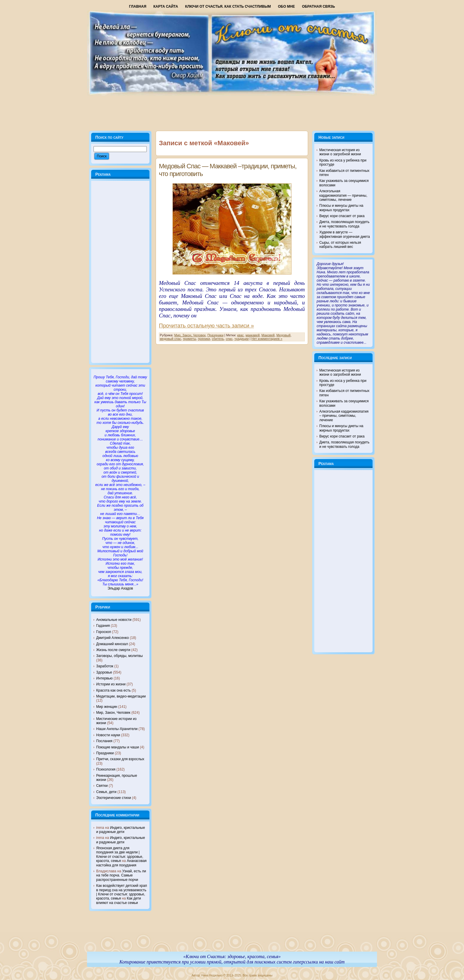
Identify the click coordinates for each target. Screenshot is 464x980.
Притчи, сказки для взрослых (120, 759)
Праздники (105, 753)
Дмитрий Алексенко (112, 638)
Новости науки (108, 735)
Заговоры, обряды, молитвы (119, 656)
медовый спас (170, 339)
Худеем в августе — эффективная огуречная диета (345, 234)
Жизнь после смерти (113, 650)
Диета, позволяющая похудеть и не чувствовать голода (344, 224)
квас (240, 335)
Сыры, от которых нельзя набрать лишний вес (340, 245)
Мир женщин (107, 707)
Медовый (283, 335)
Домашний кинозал (112, 644)
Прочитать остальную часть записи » (206, 326)
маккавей (253, 335)
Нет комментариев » (267, 339)
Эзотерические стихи (114, 798)
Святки (102, 786)
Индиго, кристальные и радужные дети (121, 830)
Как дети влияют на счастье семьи (119, 900)
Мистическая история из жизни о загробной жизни (340, 152)
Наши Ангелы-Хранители (117, 729)
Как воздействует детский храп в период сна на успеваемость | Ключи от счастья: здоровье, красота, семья (122, 892)
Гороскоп (104, 632)
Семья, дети (106, 792)
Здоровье (104, 672)
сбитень (218, 339)
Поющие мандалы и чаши (117, 747)
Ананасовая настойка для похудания (121, 863)
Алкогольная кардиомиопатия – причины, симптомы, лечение (344, 416)
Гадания (103, 626)
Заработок (105, 666)
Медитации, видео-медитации (121, 696)
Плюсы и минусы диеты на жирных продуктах (341, 208)
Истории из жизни (111, 684)
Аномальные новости (114, 620)
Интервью (104, 678)
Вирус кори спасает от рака (342, 216)
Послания (104, 741)
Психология (106, 769)
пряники (204, 339)
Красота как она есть (113, 690)
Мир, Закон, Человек (113, 713)
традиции (241, 339)
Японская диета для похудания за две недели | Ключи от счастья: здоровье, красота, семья (120, 854)
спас (229, 339)
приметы (189, 339)
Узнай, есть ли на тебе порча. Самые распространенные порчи (121, 875)
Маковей (268, 335)
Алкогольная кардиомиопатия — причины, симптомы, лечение (343, 195)
